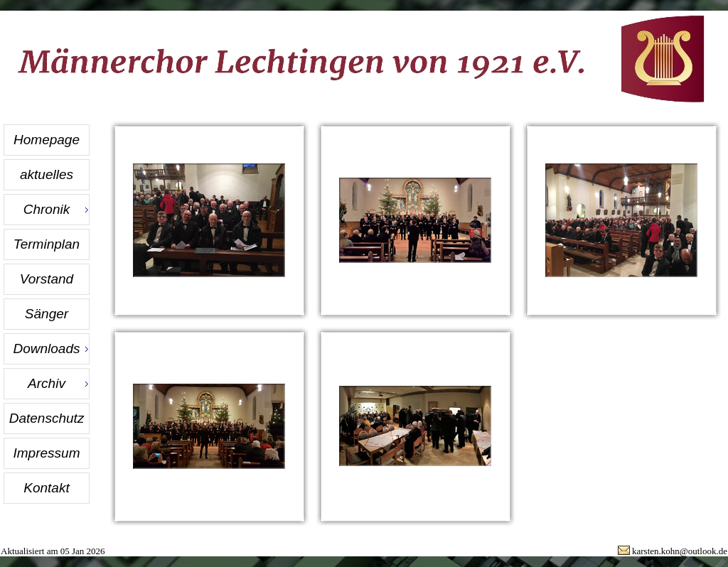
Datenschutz (47, 418)
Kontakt (46, 488)
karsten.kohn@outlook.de (680, 551)
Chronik (47, 209)
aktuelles (47, 174)
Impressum (47, 453)
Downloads (47, 349)
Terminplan (47, 244)
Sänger (47, 314)
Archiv (47, 383)
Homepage (47, 140)
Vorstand (47, 279)
